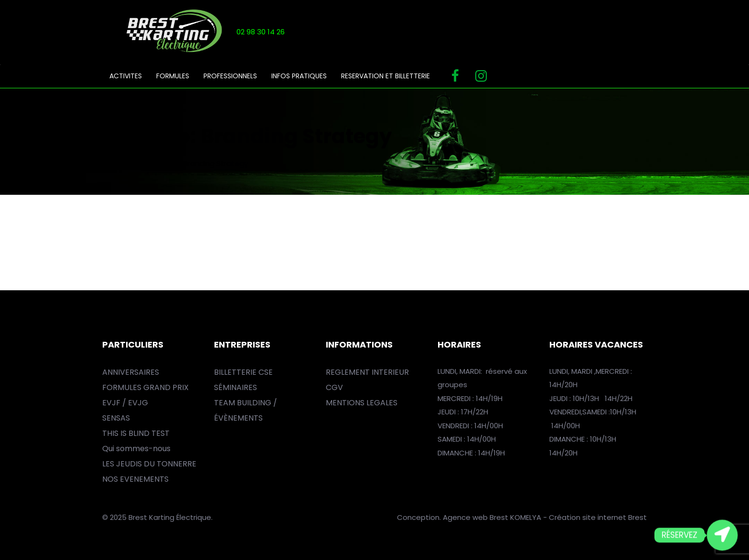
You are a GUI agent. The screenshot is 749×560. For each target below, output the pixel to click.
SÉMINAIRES (235, 387)
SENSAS (116, 418)
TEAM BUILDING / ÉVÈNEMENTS (246, 410)
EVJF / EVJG (125, 403)
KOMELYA (527, 517)
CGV (334, 387)
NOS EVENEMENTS (135, 479)
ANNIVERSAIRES (131, 372)
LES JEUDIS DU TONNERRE (149, 464)
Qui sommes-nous (136, 449)
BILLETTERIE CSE (243, 372)
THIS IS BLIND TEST (136, 433)
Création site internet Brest (598, 517)
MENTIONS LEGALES (362, 403)
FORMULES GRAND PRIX (145, 387)
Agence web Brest (476, 517)
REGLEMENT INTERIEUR (367, 372)
